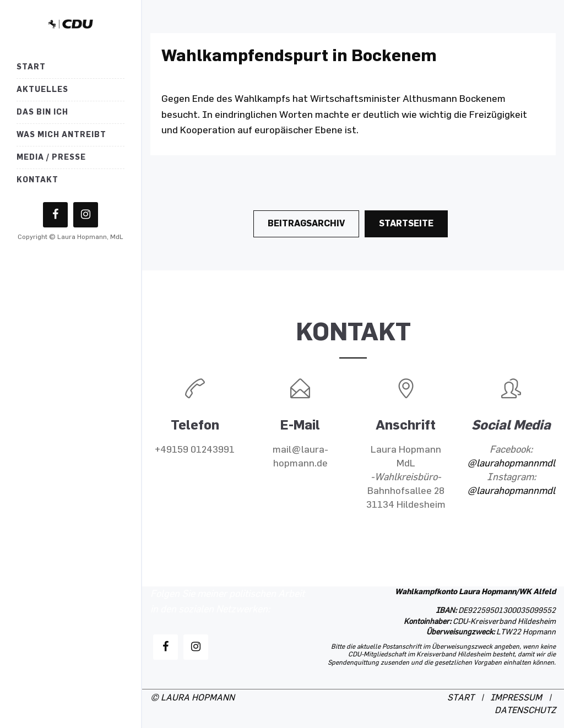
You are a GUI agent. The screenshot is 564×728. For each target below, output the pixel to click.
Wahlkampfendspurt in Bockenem (299, 55)
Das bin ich (42, 112)
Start (31, 67)
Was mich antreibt (61, 135)
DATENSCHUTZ (525, 711)
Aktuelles (42, 89)
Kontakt (37, 180)
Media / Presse (51, 157)
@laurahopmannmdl (511, 463)
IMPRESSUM (516, 698)
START (461, 698)
